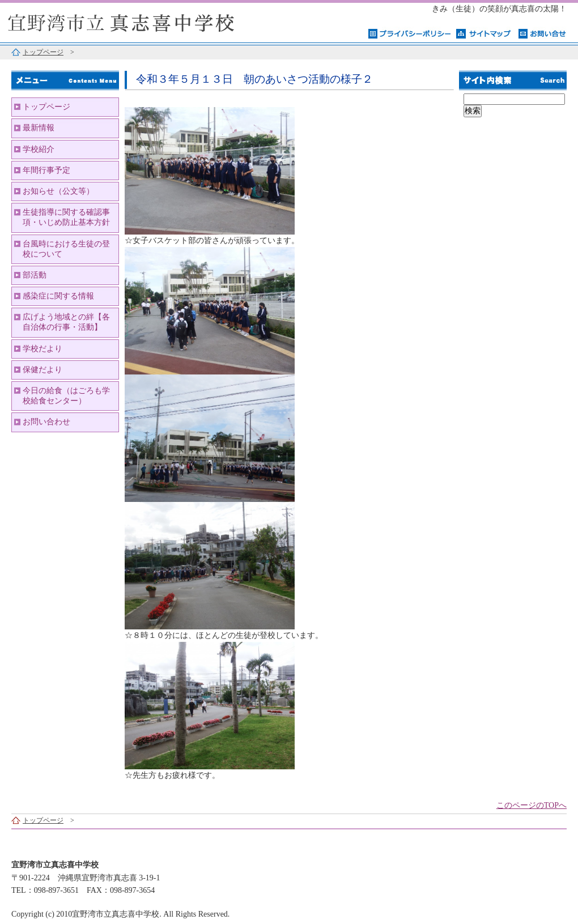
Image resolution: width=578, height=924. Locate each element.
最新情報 (39, 128)
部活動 (35, 275)
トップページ (43, 52)
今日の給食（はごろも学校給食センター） (66, 396)
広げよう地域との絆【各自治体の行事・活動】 (66, 322)
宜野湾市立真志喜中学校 (142, 21)
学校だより (42, 349)
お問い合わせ (46, 422)
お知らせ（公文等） (58, 191)
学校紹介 (39, 149)
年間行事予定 (46, 170)
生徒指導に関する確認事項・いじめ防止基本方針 (66, 217)
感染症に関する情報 (58, 296)
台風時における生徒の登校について (66, 249)
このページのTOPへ (532, 805)
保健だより (42, 370)
